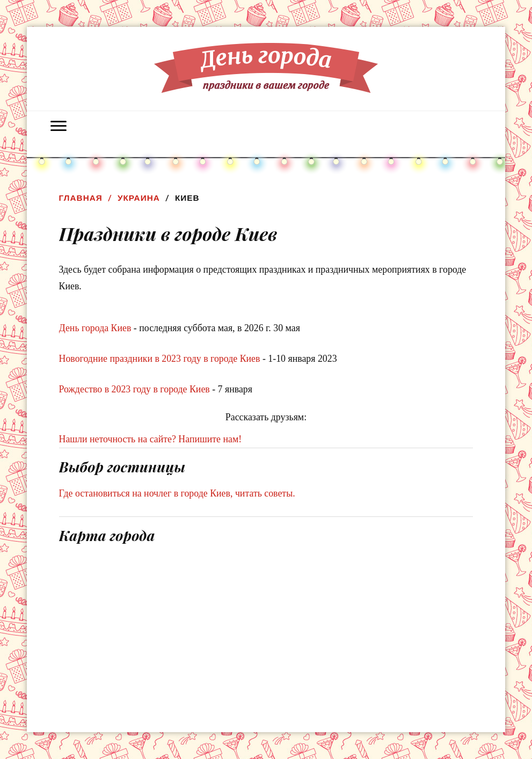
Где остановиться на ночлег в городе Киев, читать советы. (177, 493)
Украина (139, 198)
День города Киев (95, 328)
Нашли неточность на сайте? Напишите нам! (151, 439)
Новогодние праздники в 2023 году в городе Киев (160, 359)
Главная (81, 198)
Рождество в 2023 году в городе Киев (134, 389)
